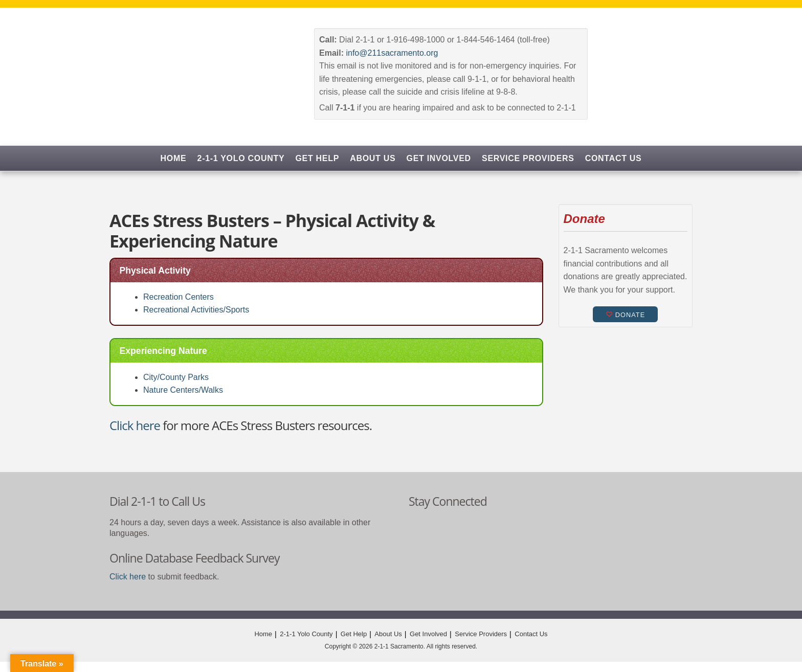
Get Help (317, 158)
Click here (135, 425)
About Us (373, 158)
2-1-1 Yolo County (241, 158)
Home (174, 158)
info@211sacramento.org (392, 53)
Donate (625, 315)
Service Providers (528, 158)
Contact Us (614, 158)
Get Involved (439, 158)
